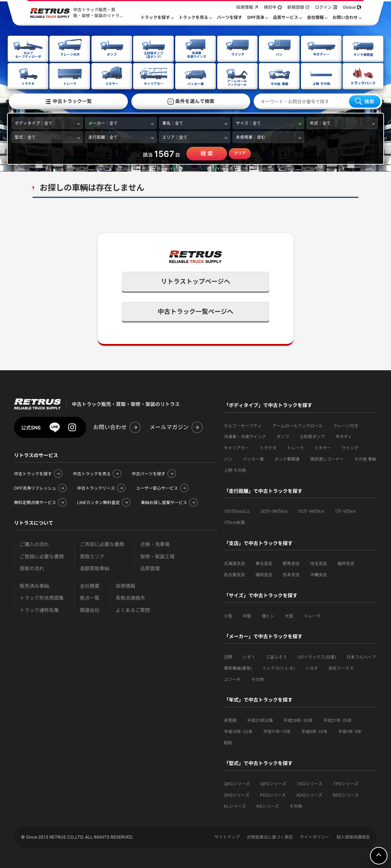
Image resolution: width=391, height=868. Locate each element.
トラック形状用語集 (42, 597)
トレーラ (295, 447)
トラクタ (268, 447)
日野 (228, 656)
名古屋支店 (234, 574)
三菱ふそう (276, 656)
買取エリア (92, 556)
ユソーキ (232, 679)
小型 (228, 615)
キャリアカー (236, 447)
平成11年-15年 (277, 731)
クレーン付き (346, 425)
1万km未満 (234, 522)
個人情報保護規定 (353, 836)
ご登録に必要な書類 (42, 556)
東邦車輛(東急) (238, 667)
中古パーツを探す (149, 473)
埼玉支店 (318, 563)
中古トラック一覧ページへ (195, 311)
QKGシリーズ (237, 783)
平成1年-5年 (350, 731)
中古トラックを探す (33, 473)
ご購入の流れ (34, 543)
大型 (289, 615)
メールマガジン (169, 426)
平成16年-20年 (238, 731)
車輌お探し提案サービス (164, 502)
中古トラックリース (96, 487)
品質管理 (150, 568)
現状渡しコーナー (327, 458)
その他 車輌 (365, 458)
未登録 (230, 720)
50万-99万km (274, 511)
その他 (258, 679)
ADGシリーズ (309, 794)
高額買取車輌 (95, 568)
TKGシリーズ (310, 783)
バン (228, 458)
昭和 (228, 742)
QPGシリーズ (273, 783)
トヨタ (311, 667)
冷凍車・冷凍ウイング (245, 436)
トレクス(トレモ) (279, 667)
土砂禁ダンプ (312, 436)
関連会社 (90, 609)
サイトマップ (227, 836)
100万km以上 (237, 511)
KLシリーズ (235, 805)
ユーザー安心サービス (157, 487)
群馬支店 (291, 563)
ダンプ (283, 436)
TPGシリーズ (346, 783)
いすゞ (249, 656)
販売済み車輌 (34, 585)
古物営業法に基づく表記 (270, 836)
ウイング (350, 447)
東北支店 (264, 563)
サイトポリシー (315, 836)
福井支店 (346, 563)
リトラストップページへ (195, 281)
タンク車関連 (287, 458)
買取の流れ (32, 568)
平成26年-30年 (298, 720)
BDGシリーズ (346, 794)
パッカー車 (253, 458)
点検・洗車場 (155, 543)
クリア (240, 152)
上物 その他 (235, 470)
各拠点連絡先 (130, 597)
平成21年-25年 (338, 720)
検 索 (207, 153)
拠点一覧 (90, 597)
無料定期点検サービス (35, 502)
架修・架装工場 (157, 556)
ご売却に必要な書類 (102, 543)
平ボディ (344, 436)
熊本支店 (291, 574)
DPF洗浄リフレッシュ (35, 487)
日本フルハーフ (361, 656)
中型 (247, 615)
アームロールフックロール (297, 425)
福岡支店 (264, 574)
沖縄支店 (318, 574)
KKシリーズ (268, 805)
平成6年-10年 (314, 731)
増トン (268, 615)
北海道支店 (234, 563)
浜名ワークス (341, 667)
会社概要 (90, 585)
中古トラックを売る (92, 473)
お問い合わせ (110, 426)
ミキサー (323, 447)
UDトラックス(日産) (317, 656)
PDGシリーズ (273, 794)
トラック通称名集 (39, 609)
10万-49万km (311, 511)
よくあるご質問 (133, 609)
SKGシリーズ (237, 794)
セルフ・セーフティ (243, 425)
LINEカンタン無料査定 (98, 502)
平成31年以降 (260, 720)
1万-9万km (345, 511)
